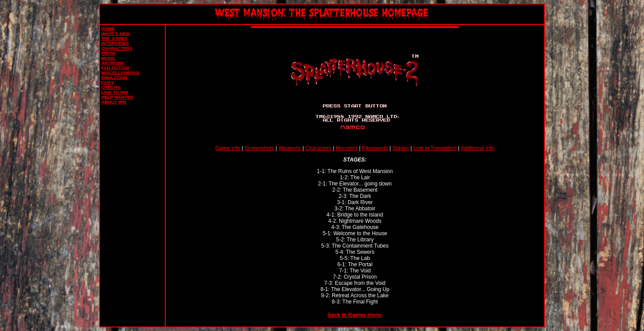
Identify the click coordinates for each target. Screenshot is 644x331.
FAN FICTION (115, 68)
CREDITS (111, 87)
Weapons (290, 148)
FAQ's (107, 82)
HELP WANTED (117, 97)
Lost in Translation (435, 148)
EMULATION (114, 77)
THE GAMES (114, 38)
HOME (108, 29)
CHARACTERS (117, 48)
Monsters (347, 148)
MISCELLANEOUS (120, 73)
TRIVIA (109, 53)
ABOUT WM (114, 102)
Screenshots (260, 148)
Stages (400, 148)
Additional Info (477, 148)
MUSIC (108, 58)
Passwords (375, 148)
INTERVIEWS (115, 43)
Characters (318, 148)
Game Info (228, 148)
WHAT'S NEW (115, 33)
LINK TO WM (115, 92)
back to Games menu (355, 315)
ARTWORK (113, 63)
